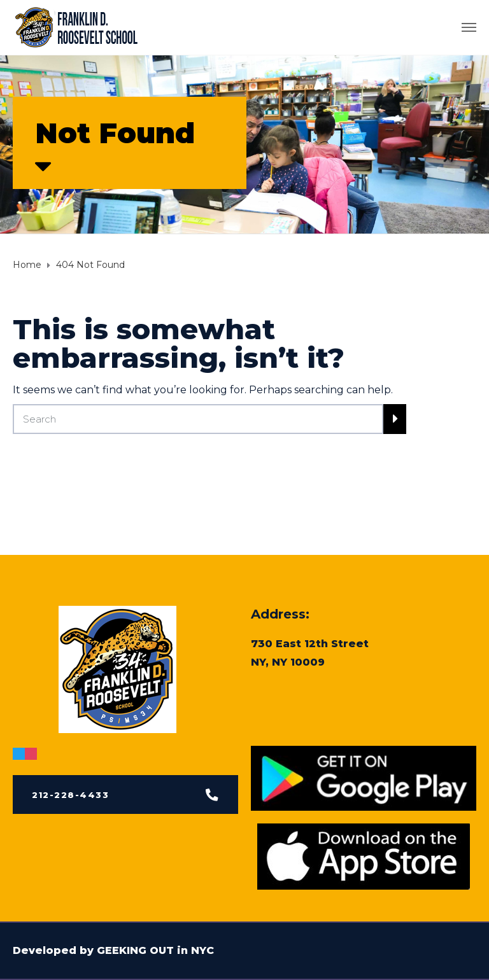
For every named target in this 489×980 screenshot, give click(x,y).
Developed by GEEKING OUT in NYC (113, 950)
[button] (125, 796)
